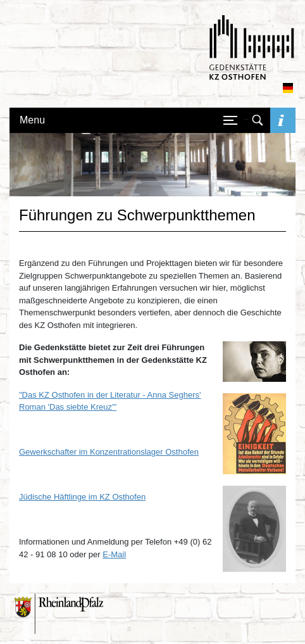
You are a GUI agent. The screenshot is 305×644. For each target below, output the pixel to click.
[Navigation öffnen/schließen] (230, 120)
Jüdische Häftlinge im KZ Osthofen (82, 497)
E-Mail (114, 554)
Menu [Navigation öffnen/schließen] (32, 120)
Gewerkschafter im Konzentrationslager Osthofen (109, 452)
